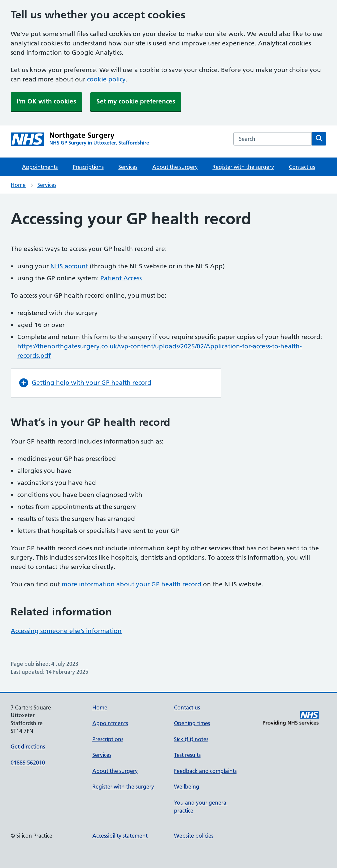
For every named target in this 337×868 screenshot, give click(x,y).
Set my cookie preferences (136, 101)
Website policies (194, 836)
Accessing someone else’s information (66, 631)
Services (128, 167)
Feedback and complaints (205, 771)
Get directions (28, 747)
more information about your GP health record (131, 584)
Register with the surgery (243, 167)
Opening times (192, 723)
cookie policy (106, 79)
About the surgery (175, 167)
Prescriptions (88, 167)
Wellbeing (187, 787)
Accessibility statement (120, 836)
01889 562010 (28, 763)
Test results (187, 755)
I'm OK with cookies (46, 101)
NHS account (69, 266)
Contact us (302, 167)
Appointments (40, 167)
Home (18, 185)
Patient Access (121, 278)
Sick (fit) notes (191, 739)
